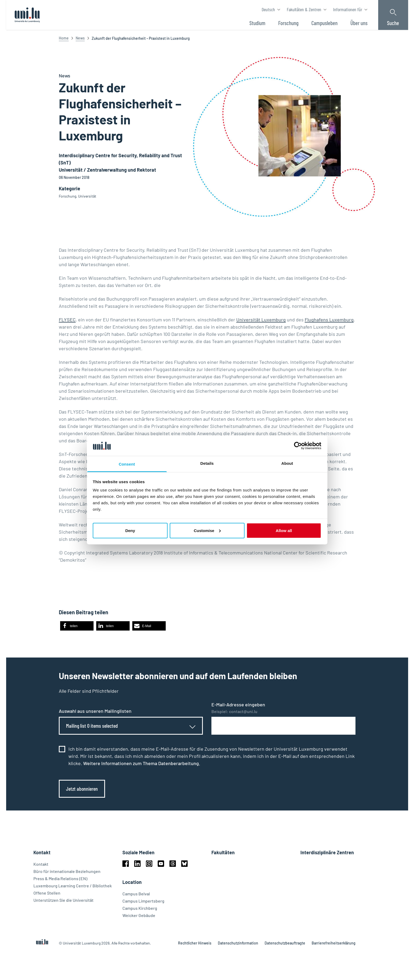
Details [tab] (207, 463)
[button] (77, 626)
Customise (207, 530)
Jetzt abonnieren (82, 789)
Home (64, 38)
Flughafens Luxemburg (329, 320)
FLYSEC (67, 320)
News (80, 38)
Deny (130, 530)
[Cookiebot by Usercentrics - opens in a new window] (298, 446)
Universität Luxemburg (261, 320)
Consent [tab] (127, 464)
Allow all (284, 530)
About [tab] (287, 463)
